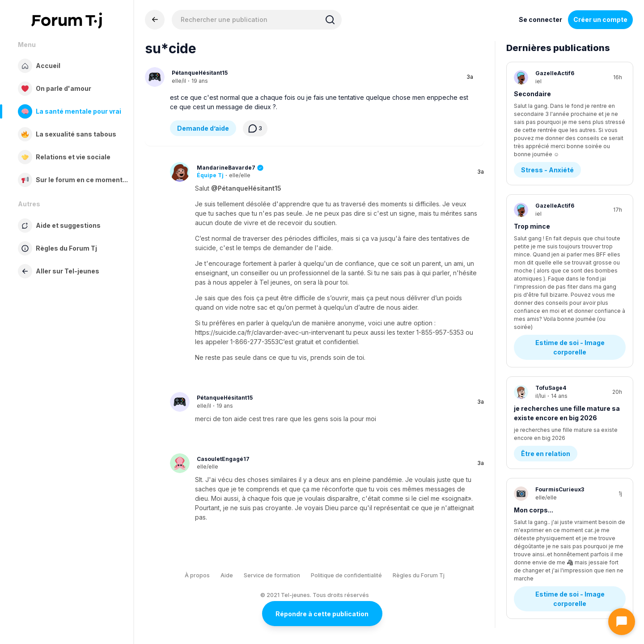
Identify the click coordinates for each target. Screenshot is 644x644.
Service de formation (272, 575)
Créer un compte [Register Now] (600, 19)
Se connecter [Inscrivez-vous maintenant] (540, 19)
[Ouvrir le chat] (622, 622)
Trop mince (532, 196)
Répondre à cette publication (322, 614)
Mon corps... (534, 410)
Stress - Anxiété (547, 140)
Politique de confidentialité (346, 575)
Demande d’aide (203, 128)
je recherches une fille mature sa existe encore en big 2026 (567, 313)
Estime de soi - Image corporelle (571, 247)
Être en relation (546, 353)
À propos (197, 575)
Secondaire (532, 94)
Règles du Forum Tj (419, 575)
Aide (227, 575)
